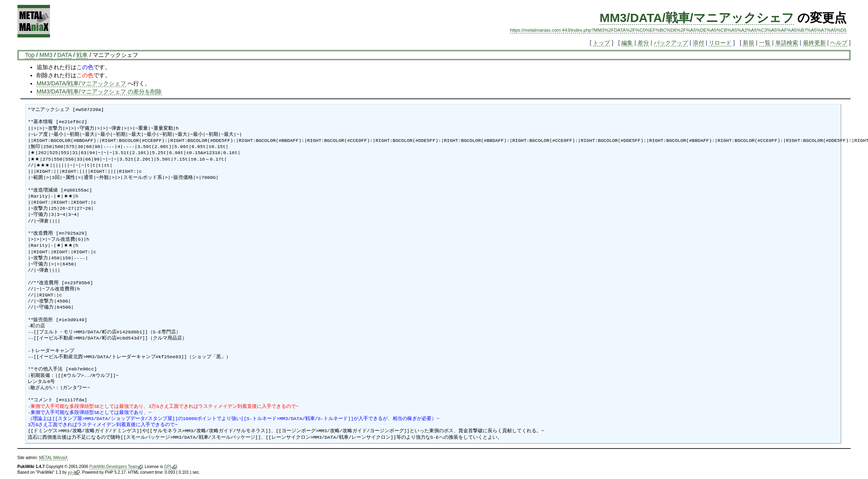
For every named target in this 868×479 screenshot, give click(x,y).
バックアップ (671, 43)
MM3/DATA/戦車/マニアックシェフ (697, 18)
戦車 (82, 55)
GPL (170, 467)
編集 (627, 43)
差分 (643, 43)
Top (30, 55)
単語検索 (787, 43)
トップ (601, 43)
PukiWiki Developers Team (116, 467)
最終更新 (814, 43)
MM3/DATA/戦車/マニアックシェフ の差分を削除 (99, 91)
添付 (699, 43)
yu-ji (74, 472)
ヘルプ (839, 43)
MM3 (46, 55)
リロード (720, 43)
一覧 (765, 43)
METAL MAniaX (53, 458)
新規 (749, 43)
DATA (64, 55)
